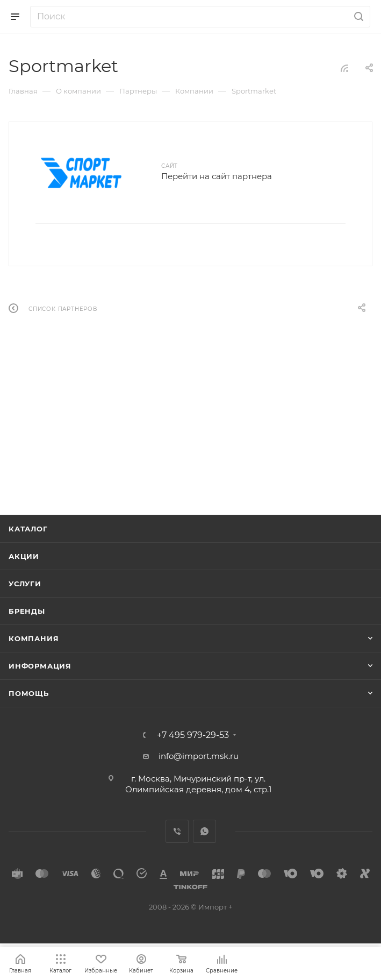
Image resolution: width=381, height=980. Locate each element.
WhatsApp (204, 831)
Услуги (25, 584)
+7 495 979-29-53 (193, 735)
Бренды (27, 611)
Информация (40, 666)
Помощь (29, 693)
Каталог (28, 529)
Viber (177, 831)
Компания (34, 638)
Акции (24, 556)
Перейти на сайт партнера (217, 176)
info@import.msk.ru (199, 756)
